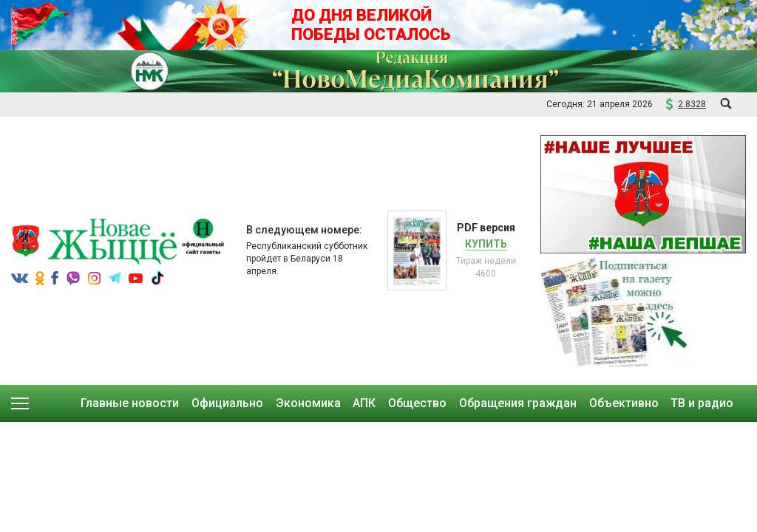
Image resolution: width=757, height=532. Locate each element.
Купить (486, 244)
